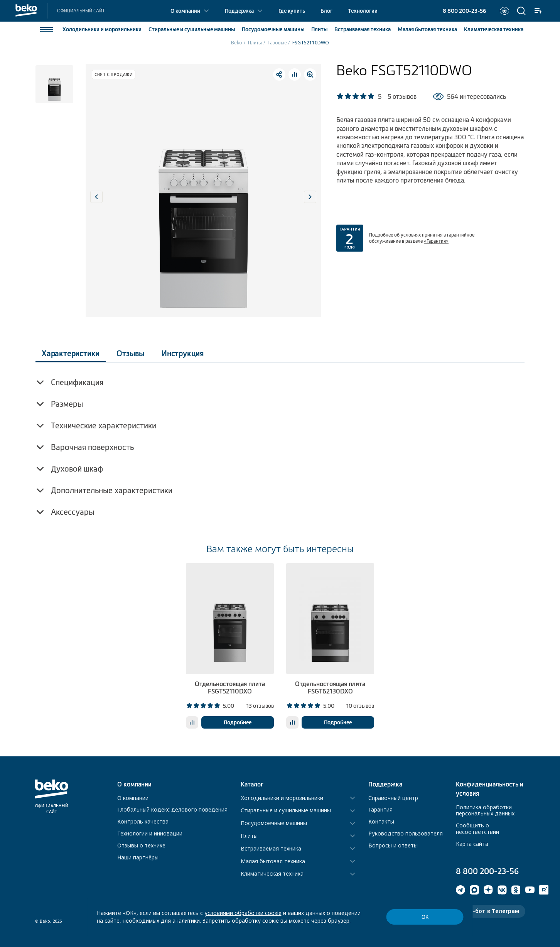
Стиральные (192, 29)
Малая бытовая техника (273, 862)
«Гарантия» (436, 241)
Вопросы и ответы (393, 845)
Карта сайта (472, 844)
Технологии (363, 11)
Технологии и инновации (150, 833)
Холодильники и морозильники (282, 798)
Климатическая (494, 29)
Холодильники (102, 29)
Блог (326, 11)
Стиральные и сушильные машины (286, 811)
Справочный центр (393, 798)
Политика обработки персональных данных (485, 810)
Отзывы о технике (141, 845)
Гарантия (380, 809)
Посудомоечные (273, 29)
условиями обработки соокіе (243, 913)
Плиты (319, 29)
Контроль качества (143, 821)
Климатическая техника (272, 874)
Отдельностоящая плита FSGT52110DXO (230, 687)
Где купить (292, 11)
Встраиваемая (363, 29)
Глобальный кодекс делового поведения (172, 809)
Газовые (277, 43)
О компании (185, 11)
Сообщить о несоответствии (477, 829)
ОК (425, 917)
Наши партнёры (138, 857)
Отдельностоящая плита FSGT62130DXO (330, 687)
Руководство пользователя (406, 833)
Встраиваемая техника (271, 849)
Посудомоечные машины (274, 823)
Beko (237, 43)
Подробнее (238, 722)
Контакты (381, 821)
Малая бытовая (427, 29)
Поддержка (239, 11)
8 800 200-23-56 (464, 11)
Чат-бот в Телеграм (491, 911)
